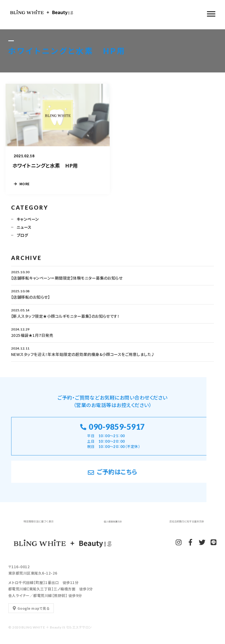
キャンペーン (28, 221)
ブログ (22, 238)
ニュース (24, 230)
